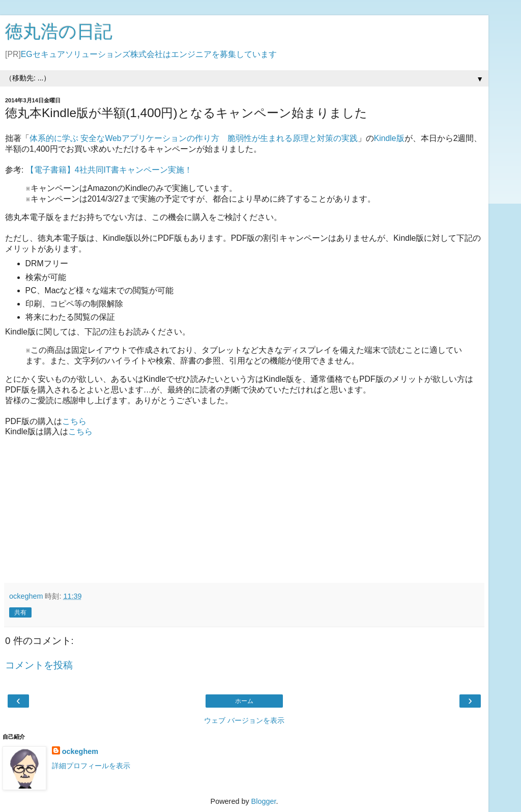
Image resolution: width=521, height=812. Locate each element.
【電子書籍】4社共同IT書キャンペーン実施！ (109, 170)
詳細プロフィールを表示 (91, 766)
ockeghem (80, 751)
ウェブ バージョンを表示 (244, 720)
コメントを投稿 (39, 665)
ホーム (244, 701)
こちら (74, 421)
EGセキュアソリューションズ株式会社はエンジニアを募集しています (149, 54)
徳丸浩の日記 (59, 32)
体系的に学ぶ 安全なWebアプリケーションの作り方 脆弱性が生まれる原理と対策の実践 (194, 138)
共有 (20, 612)
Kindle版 (389, 138)
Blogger (264, 801)
